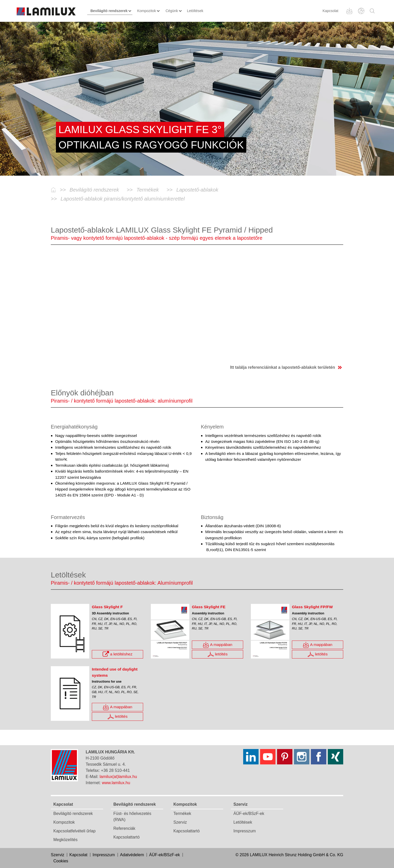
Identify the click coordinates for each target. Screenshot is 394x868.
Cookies (61, 861)
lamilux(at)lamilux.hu (118, 777)
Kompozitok (64, 822)
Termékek (182, 814)
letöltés (218, 654)
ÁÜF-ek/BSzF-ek (249, 814)
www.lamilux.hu (116, 783)
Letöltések (243, 822)
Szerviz (180, 822)
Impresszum (245, 831)
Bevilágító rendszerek (73, 814)
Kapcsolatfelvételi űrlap (75, 831)
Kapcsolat (331, 11)
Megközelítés (65, 840)
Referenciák (124, 828)
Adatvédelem (132, 855)
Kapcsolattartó (126, 837)
